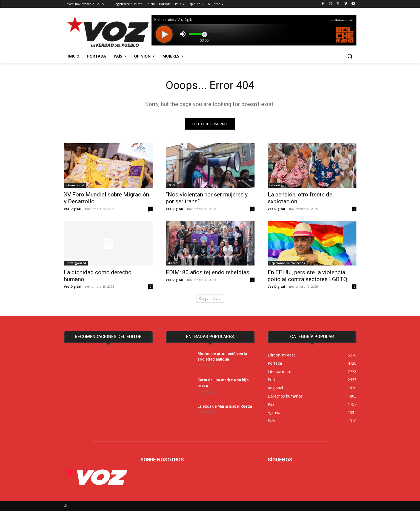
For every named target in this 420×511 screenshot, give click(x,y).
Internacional (75, 185)
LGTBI (172, 185)
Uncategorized (76, 263)
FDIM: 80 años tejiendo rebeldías (208, 272)
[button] (350, 56)
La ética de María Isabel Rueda (225, 406)
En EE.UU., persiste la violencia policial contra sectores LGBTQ (307, 276)
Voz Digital (73, 209)
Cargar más (210, 299)
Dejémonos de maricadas (287, 263)
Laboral (275, 185)
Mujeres (173, 263)
